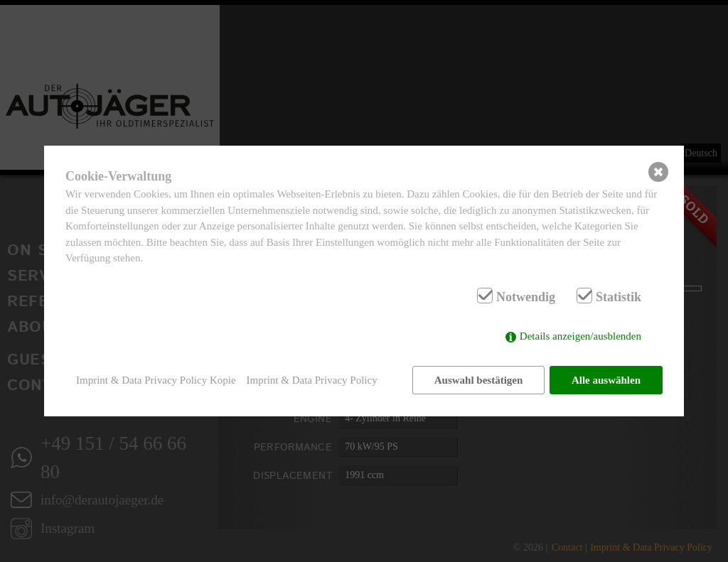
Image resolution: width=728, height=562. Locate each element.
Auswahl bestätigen (478, 380)
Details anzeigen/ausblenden (580, 337)
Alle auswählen (606, 380)
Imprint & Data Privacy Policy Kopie (156, 380)
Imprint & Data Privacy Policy (312, 380)
